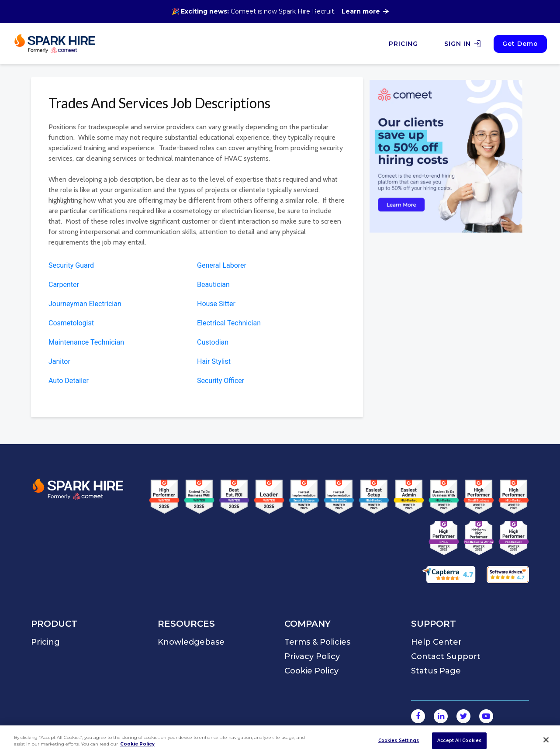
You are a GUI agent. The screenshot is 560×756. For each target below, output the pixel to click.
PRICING (403, 44)
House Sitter (216, 304)
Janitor (59, 361)
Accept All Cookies (459, 740)
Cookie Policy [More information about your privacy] (137, 744)
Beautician (213, 285)
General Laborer (222, 265)
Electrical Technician (229, 323)
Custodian (213, 342)
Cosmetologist (71, 323)
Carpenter (64, 285)
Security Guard (71, 265)
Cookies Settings (399, 740)
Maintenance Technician (86, 342)
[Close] (546, 740)
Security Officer (221, 381)
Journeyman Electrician (85, 304)
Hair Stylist (214, 361)
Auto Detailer (69, 381)
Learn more (365, 11)
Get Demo (520, 44)
